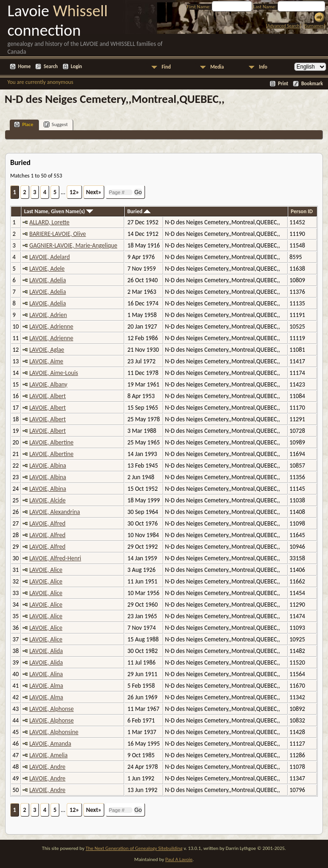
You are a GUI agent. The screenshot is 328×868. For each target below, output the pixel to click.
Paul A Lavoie (179, 859)
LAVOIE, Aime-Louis (54, 373)
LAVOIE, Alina (46, 674)
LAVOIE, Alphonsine (54, 732)
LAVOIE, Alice (46, 570)
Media (217, 67)
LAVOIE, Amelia (48, 755)
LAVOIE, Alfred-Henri (55, 558)
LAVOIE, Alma (46, 686)
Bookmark (312, 84)
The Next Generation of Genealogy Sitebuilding (134, 848)
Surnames (314, 26)
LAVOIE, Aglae (47, 350)
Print (283, 84)
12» (74, 192)
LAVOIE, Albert (47, 396)
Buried (139, 211)
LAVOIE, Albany (48, 384)
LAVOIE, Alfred (47, 523)
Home (24, 67)
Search (50, 67)
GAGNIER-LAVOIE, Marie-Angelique (73, 245)
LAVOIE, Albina (47, 466)
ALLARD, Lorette (49, 222)
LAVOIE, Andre (47, 767)
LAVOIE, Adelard (49, 257)
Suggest (56, 124)
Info (263, 67)
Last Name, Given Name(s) (59, 211)
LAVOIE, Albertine (51, 442)
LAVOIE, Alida (46, 651)
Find (166, 67)
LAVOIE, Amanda (50, 744)
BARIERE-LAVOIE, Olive (57, 234)
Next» (94, 192)
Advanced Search (283, 26)
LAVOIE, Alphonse (51, 709)
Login (76, 67)
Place (24, 124)
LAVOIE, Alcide (47, 500)
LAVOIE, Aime (46, 361)
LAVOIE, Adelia (47, 280)
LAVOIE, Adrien (48, 315)
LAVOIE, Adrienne (51, 326)
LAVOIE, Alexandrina (54, 512)
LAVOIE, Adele (47, 269)
